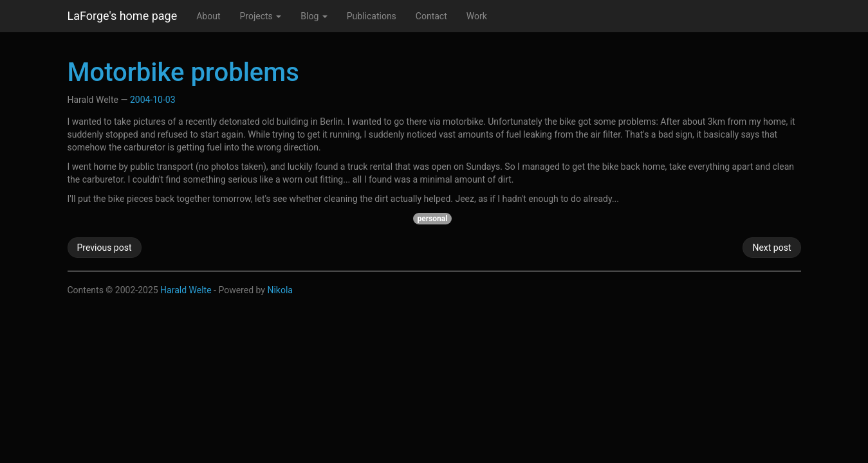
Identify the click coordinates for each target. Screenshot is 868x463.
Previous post (105, 248)
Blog (314, 16)
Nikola (280, 290)
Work (477, 16)
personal (433, 219)
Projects (260, 16)
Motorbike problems (183, 72)
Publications (372, 16)
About (208, 16)
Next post (771, 248)
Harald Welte (186, 290)
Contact (431, 16)
